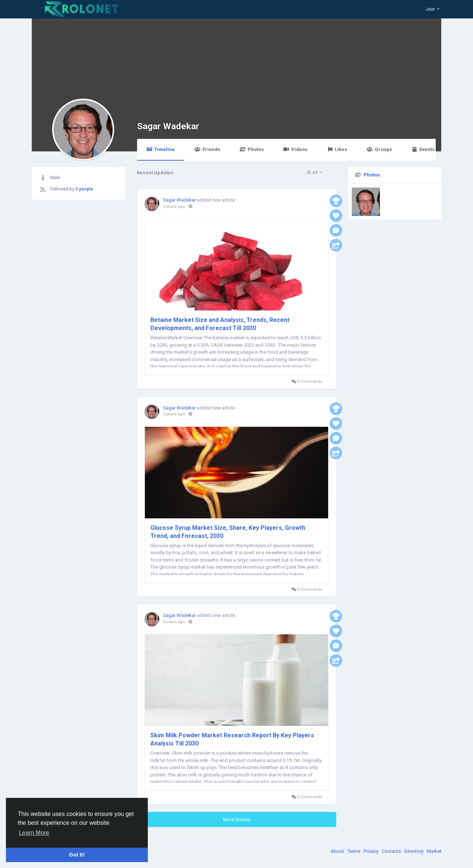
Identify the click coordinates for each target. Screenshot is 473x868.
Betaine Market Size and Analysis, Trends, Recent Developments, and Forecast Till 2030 (220, 324)
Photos (252, 149)
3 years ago (174, 207)
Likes (337, 149)
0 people (84, 189)
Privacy (372, 851)
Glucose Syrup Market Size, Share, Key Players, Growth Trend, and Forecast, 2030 (228, 532)
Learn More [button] (34, 833)
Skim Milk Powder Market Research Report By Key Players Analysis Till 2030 (232, 739)
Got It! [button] (77, 855)
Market (434, 851)
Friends (207, 149)
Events (423, 149)
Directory (414, 851)
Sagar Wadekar (168, 126)
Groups (379, 149)
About (338, 851)
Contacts (392, 851)
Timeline (161, 149)
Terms (354, 851)
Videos (295, 149)
